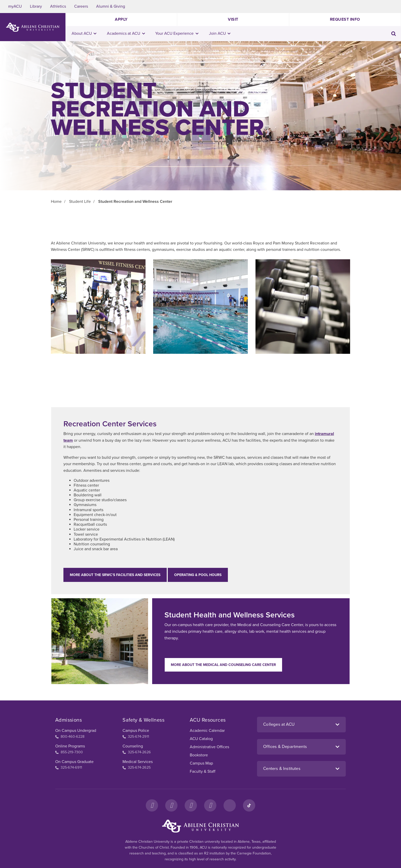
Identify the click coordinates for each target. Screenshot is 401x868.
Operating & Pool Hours (198, 575)
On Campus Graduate (74, 762)
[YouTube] (210, 805)
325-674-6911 (69, 767)
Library (36, 6)
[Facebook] (152, 805)
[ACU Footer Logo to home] (201, 826)
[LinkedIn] (230, 805)
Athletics (58, 6)
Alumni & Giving (111, 6)
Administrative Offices (209, 747)
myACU (15, 6)
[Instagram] (171, 805)
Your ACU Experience (177, 33)
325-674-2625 (137, 767)
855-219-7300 (69, 752)
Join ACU (220, 33)
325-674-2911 (136, 737)
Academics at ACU (126, 33)
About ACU (84, 33)
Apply (121, 19)
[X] (191, 805)
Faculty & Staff (203, 771)
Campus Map (201, 763)
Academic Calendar (207, 731)
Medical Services (138, 762)
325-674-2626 (137, 752)
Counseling (133, 746)
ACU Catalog (201, 739)
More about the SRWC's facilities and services (115, 575)
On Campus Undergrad (76, 731)
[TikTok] (249, 805)
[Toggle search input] (394, 34)
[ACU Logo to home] (33, 27)
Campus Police (136, 731)
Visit (233, 19)
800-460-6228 (70, 737)
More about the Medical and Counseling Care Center (223, 665)
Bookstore (199, 755)
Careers (81, 6)
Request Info (345, 19)
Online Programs (70, 746)
